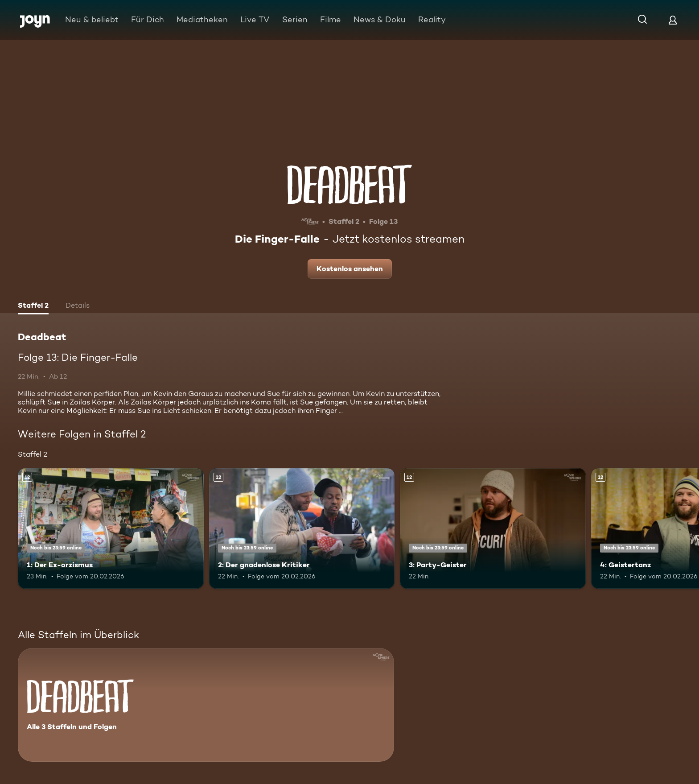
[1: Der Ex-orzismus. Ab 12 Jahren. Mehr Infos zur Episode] (111, 529)
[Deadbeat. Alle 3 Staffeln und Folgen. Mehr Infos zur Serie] (206, 705)
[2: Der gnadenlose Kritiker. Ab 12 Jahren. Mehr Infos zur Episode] (302, 529)
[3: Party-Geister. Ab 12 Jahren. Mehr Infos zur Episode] (493, 529)
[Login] (673, 20)
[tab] (33, 306)
